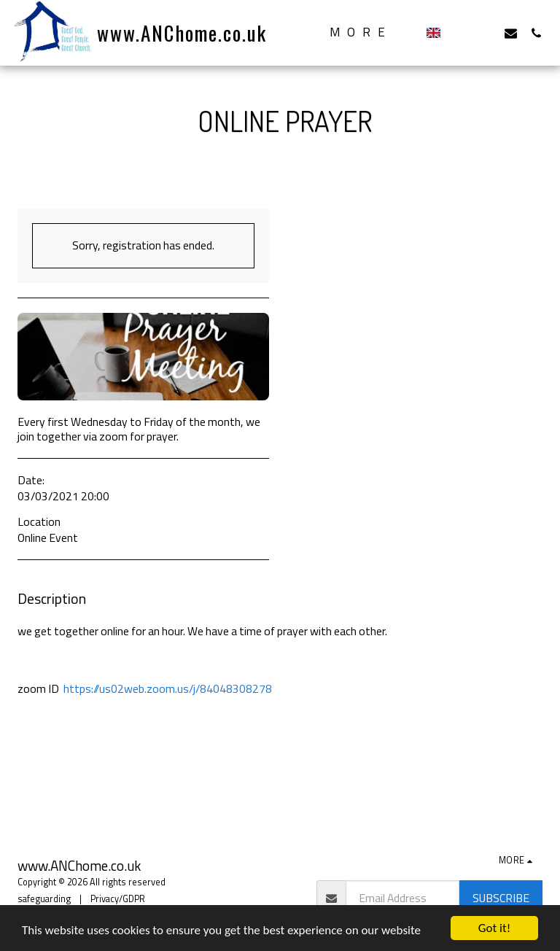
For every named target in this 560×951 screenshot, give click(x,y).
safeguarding (44, 899)
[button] (460, 33)
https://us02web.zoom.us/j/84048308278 (168, 688)
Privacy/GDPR (118, 899)
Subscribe (501, 898)
